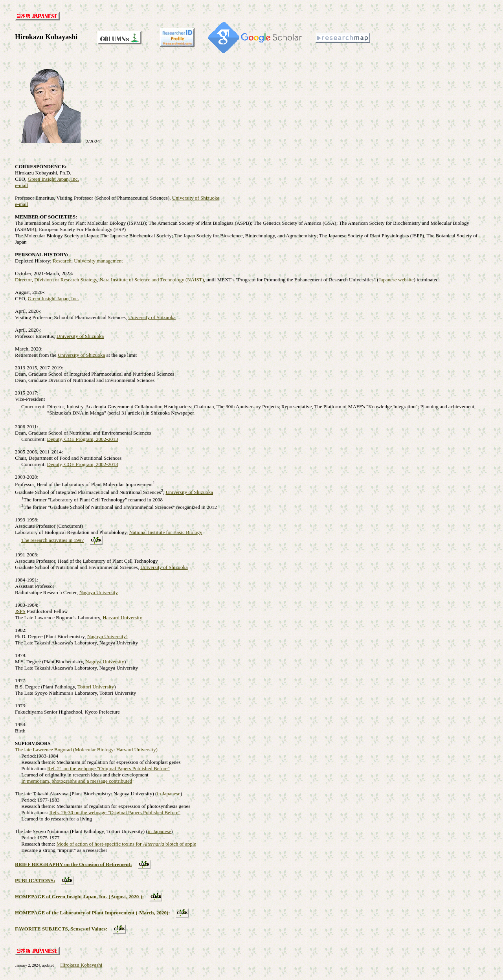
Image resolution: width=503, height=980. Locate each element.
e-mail (21, 185)
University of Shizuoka (196, 198)
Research (62, 261)
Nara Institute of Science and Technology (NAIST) (152, 280)
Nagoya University (98, 592)
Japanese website (396, 280)
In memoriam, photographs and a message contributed (77, 781)
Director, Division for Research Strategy (56, 280)
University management (98, 261)
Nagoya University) (107, 636)
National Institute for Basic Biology (166, 532)
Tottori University (96, 687)
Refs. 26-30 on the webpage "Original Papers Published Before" (115, 812)
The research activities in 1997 (53, 540)
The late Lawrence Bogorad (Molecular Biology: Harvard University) (86, 750)
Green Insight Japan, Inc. (53, 179)
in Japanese (169, 794)
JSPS (20, 611)
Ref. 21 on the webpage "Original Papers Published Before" (108, 768)
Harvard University (122, 618)
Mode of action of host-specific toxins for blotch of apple (126, 844)
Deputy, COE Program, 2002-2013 (83, 439)
